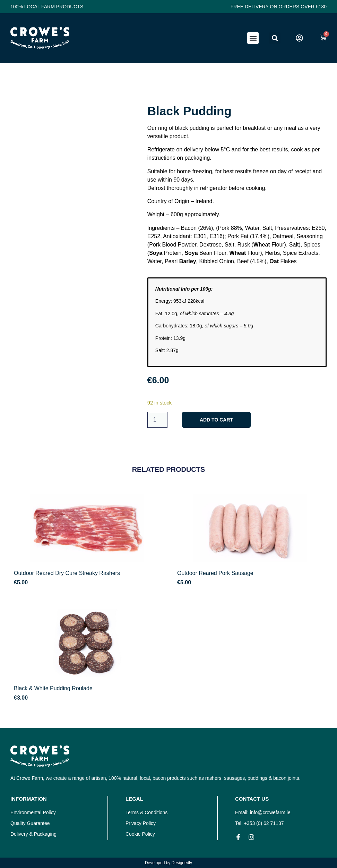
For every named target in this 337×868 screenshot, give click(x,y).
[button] (253, 38)
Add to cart (216, 420)
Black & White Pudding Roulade (53, 688)
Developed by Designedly (168, 863)
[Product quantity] (157, 420)
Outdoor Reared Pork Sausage (215, 573)
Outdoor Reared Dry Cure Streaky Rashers (67, 573)
